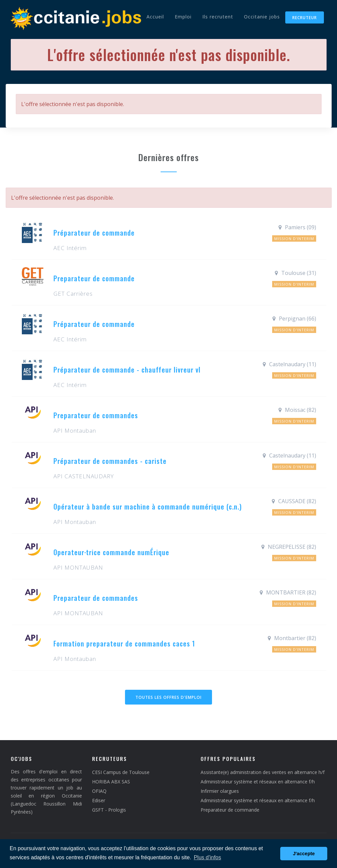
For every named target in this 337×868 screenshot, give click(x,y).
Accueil (155, 17)
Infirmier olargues (220, 791)
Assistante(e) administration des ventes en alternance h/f (263, 772)
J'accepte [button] (304, 854)
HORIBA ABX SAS (111, 782)
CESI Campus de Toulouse (121, 772)
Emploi (183, 17)
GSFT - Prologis (109, 810)
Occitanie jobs (262, 17)
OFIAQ (99, 791)
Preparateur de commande (230, 810)
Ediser (99, 800)
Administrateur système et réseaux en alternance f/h (258, 782)
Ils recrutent (218, 17)
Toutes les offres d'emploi (168, 697)
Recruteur (305, 18)
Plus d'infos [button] (207, 857)
